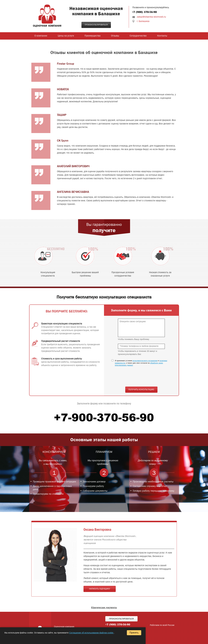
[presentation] (140, 378)
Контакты (162, 36)
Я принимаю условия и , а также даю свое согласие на (141, 363)
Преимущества (93, 36)
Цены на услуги (66, 36)
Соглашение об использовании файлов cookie (91, 633)
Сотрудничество (138, 36)
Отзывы (115, 36)
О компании (41, 36)
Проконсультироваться (96, 25)
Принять (134, 633)
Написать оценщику (100, 589)
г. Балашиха (143, 21)
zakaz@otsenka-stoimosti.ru (151, 17)
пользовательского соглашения (145, 361)
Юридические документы (104, 607)
